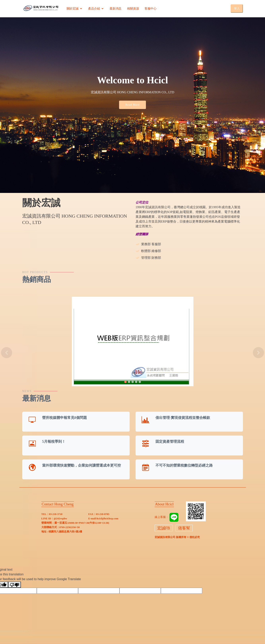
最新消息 (116, 8)
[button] (7, 353)
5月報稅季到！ (54, 442)
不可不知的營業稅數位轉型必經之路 (184, 465)
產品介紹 (94, 8)
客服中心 (150, 8)
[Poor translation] (15, 585)
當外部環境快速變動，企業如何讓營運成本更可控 (82, 465)
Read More (133, 105)
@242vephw (60, 518)
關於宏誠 (73, 8)
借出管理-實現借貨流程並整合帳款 (183, 418)
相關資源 (133, 8)
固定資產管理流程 (170, 442)
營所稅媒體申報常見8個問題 (65, 418)
